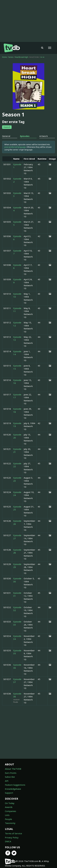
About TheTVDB (13, 769)
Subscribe (10, 777)
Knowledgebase (13, 789)
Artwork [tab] (44, 136)
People (8, 819)
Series (11, 57)
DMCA (8, 841)
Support (9, 793)
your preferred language (15, 147)
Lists (7, 815)
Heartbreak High (22, 57)
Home (5, 57)
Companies (11, 811)
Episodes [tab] (25, 136)
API (7, 781)
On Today (10, 803)
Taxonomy (10, 823)
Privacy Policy (12, 837)
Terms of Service (13, 833)
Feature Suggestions (15, 785)
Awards (9, 807)
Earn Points (11, 773)
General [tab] (6, 136)
